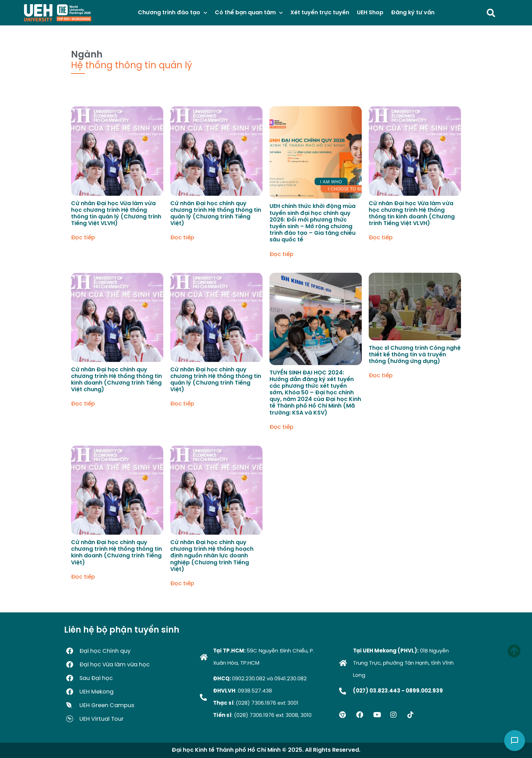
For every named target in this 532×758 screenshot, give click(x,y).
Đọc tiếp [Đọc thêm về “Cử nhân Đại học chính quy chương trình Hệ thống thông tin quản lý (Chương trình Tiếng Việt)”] (182, 238)
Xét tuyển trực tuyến (320, 13)
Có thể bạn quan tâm (249, 13)
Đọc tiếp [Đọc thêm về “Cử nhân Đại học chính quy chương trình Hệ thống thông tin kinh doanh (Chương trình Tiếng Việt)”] (83, 577)
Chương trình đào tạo (173, 13)
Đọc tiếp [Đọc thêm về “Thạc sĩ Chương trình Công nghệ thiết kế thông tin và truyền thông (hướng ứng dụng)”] (381, 376)
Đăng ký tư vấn (413, 13)
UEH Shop (370, 13)
